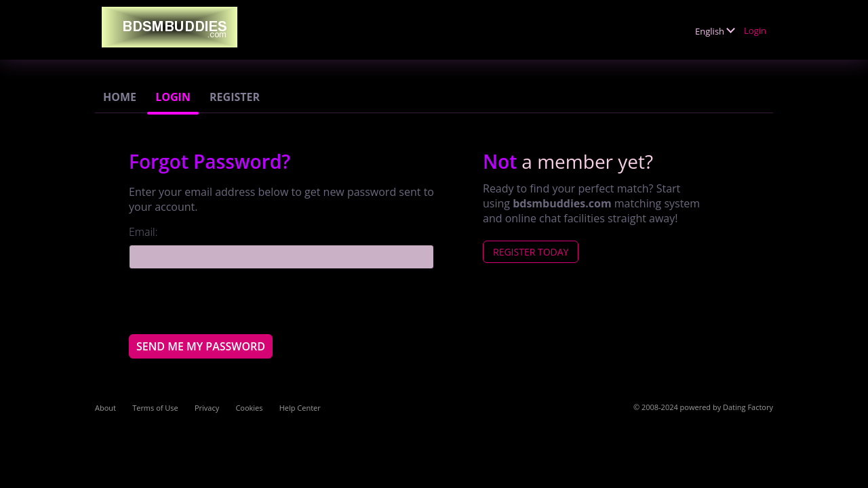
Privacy (207, 408)
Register (235, 97)
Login (755, 30)
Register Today (531, 252)
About (105, 408)
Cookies (249, 408)
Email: (143, 232)
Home (120, 97)
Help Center (300, 408)
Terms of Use (155, 408)
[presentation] (232, 301)
